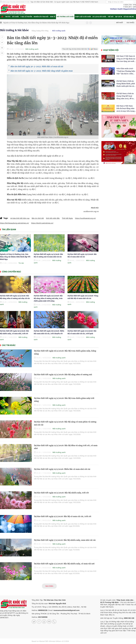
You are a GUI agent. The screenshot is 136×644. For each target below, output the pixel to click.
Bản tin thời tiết (38, 218)
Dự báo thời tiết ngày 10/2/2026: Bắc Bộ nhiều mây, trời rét (61, 493)
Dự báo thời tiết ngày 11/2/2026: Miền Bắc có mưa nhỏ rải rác (62, 469)
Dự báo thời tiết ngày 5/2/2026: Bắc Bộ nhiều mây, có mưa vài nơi (64, 564)
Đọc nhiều (130, 23)
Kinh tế (53, 17)
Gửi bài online (129, 17)
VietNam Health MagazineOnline (123, 9)
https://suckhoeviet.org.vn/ (85, 218)
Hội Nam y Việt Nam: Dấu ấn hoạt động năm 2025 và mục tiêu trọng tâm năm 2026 (126, 109)
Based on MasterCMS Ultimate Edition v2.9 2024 (50, 641)
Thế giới (111, 17)
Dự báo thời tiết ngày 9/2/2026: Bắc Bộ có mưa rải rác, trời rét (63, 516)
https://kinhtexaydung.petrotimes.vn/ (14, 223)
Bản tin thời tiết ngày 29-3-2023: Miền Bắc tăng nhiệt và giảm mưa (41, 71)
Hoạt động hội (111, 50)
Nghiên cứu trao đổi (41, 17)
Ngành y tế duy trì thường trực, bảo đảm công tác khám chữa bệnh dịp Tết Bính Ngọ (36, 23)
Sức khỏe (15, 17)
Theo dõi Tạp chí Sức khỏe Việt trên (75, 49)
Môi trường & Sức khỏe (65, 17)
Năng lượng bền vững (40, 31)
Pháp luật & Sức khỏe (83, 17)
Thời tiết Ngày (67, 218)
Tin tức (8, 17)
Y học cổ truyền (26, 17)
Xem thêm (49, 586)
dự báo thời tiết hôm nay (20, 218)
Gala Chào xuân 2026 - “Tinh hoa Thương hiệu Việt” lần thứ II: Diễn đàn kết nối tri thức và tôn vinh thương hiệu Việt (126, 71)
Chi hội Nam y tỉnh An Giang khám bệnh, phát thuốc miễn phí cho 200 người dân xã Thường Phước (126, 84)
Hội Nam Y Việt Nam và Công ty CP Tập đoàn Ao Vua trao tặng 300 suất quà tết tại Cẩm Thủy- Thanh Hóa (126, 59)
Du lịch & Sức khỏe (99, 17)
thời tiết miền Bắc (53, 218)
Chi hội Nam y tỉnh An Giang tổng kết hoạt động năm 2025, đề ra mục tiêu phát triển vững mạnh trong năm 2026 (125, 96)
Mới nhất (120, 23)
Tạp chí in (118, 17)
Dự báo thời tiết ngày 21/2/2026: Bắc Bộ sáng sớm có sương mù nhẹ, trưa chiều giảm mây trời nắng (48, 298)
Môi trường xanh (59, 31)
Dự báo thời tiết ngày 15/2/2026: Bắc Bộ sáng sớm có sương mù (63, 374)
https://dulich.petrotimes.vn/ (42, 223)
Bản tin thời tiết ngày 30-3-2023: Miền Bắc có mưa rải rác (37, 66)
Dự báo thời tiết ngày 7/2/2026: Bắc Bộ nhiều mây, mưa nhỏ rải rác (65, 540)
